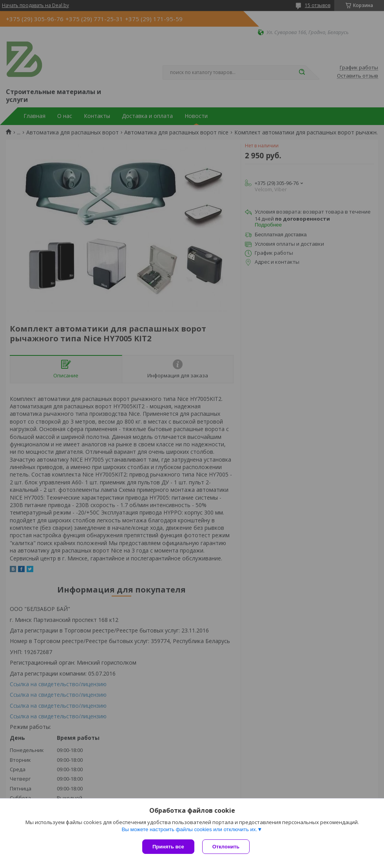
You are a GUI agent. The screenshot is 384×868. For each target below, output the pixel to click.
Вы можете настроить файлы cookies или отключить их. (189, 829)
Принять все (168, 847)
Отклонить (226, 847)
